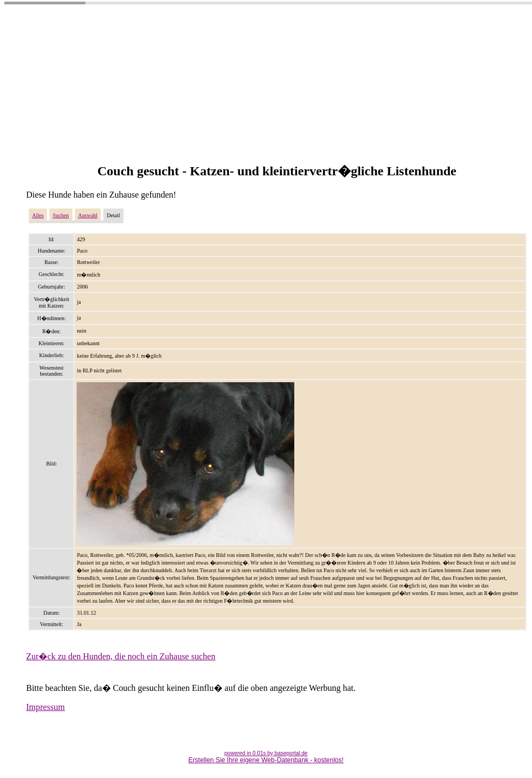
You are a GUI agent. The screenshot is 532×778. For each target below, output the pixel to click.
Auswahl (88, 215)
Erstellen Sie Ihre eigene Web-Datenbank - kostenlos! (266, 760)
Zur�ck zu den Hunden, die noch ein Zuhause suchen (121, 656)
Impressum (45, 707)
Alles (38, 215)
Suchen (61, 215)
